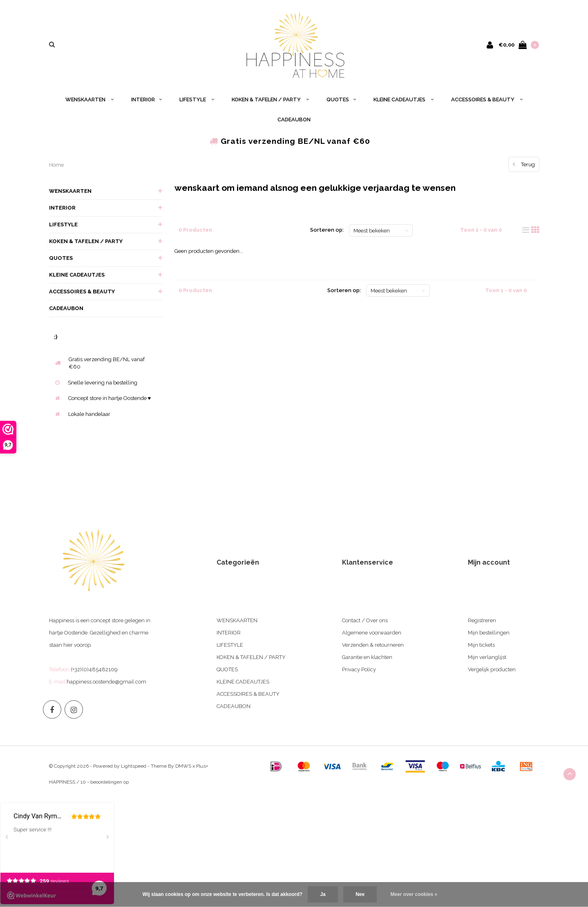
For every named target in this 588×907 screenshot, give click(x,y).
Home (56, 165)
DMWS (183, 766)
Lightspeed (134, 766)
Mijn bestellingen (489, 633)
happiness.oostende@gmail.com (106, 682)
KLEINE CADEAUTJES (404, 99)
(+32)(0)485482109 (94, 669)
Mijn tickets (481, 645)
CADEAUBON (294, 120)
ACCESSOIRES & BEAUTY (487, 99)
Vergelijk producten (492, 669)
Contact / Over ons (365, 620)
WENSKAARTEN (89, 99)
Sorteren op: (327, 230)
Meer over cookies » (414, 894)
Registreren (482, 620)
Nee (360, 894)
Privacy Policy (359, 669)
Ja (323, 894)
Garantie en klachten (367, 657)
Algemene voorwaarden (372, 633)
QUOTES (341, 99)
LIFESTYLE (197, 99)
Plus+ (202, 766)
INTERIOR (146, 99)
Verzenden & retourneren (373, 645)
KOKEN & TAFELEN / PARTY (270, 99)
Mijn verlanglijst (487, 657)
